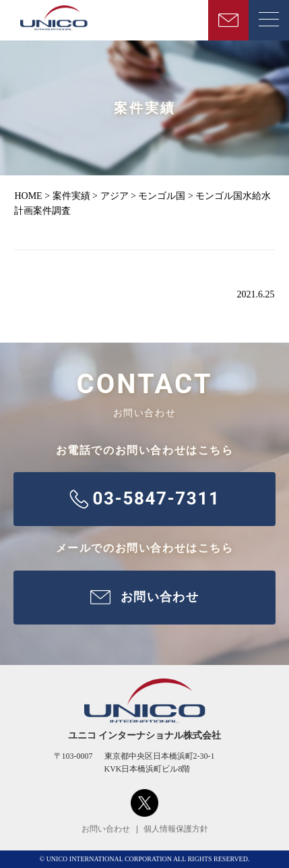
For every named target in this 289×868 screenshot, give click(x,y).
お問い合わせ (106, 829)
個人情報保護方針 (176, 829)
